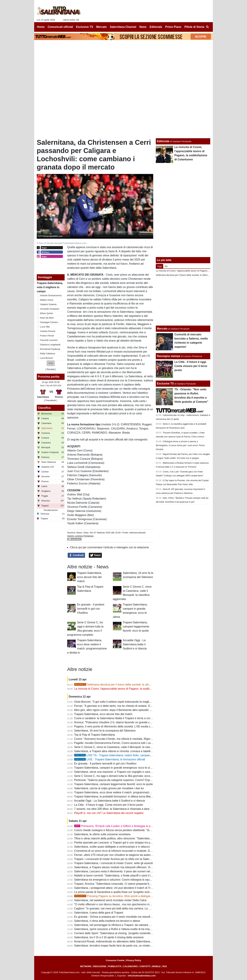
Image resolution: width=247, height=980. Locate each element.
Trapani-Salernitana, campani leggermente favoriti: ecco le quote (136, 627)
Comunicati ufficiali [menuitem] (60, 27)
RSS (165, 966)
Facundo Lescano (49, 340)
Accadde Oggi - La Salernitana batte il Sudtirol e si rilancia (135, 644)
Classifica (44, 408)
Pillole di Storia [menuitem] (194, 27)
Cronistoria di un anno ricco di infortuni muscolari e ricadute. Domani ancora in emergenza (129, 851)
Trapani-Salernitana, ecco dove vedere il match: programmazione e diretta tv (121, 792)
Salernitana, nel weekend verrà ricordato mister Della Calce (110, 900)
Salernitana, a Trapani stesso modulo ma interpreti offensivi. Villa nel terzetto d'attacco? (127, 867)
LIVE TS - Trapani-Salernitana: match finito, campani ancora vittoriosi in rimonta (129, 755)
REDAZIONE (100, 966)
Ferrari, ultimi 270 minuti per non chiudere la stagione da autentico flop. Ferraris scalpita (128, 855)
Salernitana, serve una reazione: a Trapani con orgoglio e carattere (115, 772)
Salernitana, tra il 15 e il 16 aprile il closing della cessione (109, 937)
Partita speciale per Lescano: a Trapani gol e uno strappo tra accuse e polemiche (124, 843)
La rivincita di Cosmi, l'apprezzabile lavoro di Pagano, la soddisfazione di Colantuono (126, 689)
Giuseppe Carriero (49, 322)
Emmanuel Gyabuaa (50, 349)
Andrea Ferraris (48, 331)
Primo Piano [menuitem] (173, 27)
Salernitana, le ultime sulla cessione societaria (102, 834)
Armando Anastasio (50, 309)
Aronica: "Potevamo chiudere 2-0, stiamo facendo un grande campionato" (119, 722)
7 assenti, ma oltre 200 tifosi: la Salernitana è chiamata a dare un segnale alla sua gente (128, 809)
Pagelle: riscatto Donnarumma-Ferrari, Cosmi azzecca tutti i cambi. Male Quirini (123, 743)
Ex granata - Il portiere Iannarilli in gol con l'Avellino (91, 609)
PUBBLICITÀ (115, 966)
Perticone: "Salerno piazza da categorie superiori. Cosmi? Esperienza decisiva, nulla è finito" (131, 780)
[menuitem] (207, 27)
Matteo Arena (47, 300)
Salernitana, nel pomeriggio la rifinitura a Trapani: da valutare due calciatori (120, 925)
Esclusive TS (165, 384)
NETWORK (86, 966)
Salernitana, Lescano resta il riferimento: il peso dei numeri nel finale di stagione (123, 871)
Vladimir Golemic (49, 304)
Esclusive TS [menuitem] (85, 27)
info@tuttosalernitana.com (142, 976)
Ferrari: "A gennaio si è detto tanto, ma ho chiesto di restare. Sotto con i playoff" (123, 706)
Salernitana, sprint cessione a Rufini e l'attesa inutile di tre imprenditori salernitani (124, 929)
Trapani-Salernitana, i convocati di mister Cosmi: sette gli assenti (113, 863)
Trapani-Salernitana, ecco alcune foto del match (89, 577)
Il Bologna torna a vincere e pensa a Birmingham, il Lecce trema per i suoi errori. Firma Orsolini (180, 445)
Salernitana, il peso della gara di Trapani (99, 913)
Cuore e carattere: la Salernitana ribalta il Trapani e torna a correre (115, 718)
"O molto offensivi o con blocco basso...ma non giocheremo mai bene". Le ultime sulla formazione (134, 904)
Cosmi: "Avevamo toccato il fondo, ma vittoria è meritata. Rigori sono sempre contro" (126, 739)
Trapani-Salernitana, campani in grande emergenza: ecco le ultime (115, 768)
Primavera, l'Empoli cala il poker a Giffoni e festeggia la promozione (119, 826)
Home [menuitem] (41, 27)
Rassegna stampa (169, 356)
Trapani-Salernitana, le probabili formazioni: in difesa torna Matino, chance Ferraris (124, 797)
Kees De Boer (47, 318)
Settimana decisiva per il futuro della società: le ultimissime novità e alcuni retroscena (133, 685)
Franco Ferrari (47, 336)
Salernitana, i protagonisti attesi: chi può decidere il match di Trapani (116, 888)
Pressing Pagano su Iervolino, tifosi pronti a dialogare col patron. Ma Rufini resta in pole (134, 896)
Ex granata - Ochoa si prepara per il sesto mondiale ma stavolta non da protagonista (126, 917)
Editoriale (163, 141)
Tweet (95, 555)
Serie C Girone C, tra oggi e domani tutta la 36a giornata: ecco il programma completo (127, 776)
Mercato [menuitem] (101, 27)
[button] (51, 363)
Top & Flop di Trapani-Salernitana (94, 735)
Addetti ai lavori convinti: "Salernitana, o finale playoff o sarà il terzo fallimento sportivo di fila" (130, 876)
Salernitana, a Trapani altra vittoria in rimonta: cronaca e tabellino (114, 751)
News (79, 533)
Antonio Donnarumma (51, 295)
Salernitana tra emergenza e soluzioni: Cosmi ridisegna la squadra (115, 880)
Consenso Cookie (115, 960)
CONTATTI (145, 966)
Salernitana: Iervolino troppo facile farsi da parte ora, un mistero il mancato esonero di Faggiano (133, 946)
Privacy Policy (134, 960)
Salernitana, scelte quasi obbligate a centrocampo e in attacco (112, 847)
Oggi (159, 266)
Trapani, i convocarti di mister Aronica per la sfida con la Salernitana (115, 859)
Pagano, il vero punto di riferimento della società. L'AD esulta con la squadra (121, 726)
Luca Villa (45, 327)
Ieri (166, 266)
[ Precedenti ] (51, 400)
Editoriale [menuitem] (156, 27)
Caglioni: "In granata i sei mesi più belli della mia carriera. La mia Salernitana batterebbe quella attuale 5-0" (139, 908)
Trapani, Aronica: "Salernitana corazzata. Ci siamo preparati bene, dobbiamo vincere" (126, 884)
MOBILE (156, 966)
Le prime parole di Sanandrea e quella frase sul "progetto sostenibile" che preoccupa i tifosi (130, 892)
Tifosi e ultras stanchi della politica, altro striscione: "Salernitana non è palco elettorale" (127, 838)
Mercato (162, 329)
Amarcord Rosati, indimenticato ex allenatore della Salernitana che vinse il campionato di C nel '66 (134, 941)
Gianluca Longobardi (50, 345)
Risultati (51, 369)
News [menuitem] (143, 27)
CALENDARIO (130, 966)
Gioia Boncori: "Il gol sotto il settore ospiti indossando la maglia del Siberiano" (121, 702)
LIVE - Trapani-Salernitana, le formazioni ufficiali (110, 759)
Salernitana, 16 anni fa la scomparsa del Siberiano (105, 731)
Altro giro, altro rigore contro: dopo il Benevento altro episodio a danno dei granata (124, 710)
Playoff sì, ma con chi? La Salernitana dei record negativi (109, 813)
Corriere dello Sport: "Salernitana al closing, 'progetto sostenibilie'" (114, 933)
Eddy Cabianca (48, 353)
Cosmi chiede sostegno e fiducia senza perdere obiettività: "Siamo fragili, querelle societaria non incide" (137, 830)
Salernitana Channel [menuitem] (123, 27)
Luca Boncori (47, 358)
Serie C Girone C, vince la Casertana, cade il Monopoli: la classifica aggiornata (122, 747)
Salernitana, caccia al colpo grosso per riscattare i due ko (109, 788)
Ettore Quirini (47, 313)
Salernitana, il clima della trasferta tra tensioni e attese (107, 921)
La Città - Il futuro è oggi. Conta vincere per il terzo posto (109, 805)
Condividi (76, 555)
